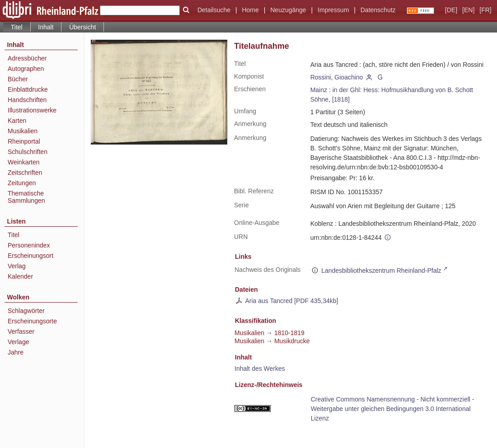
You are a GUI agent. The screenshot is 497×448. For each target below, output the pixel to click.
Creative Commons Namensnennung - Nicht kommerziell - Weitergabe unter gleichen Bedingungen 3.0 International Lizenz (393, 409)
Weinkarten (24, 162)
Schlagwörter (26, 311)
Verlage (18, 342)
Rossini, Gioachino (337, 77)
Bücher (18, 79)
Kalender (20, 276)
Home (250, 10)
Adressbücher (27, 58)
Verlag (17, 266)
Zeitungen (22, 183)
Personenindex (29, 245)
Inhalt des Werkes (260, 369)
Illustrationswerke (32, 110)
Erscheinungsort (30, 256)
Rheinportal (24, 141)
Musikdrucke (292, 341)
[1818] (341, 99)
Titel (14, 235)
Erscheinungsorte (32, 321)
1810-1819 (289, 333)
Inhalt (46, 27)
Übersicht (82, 27)
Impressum (333, 10)
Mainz (319, 90)
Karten (17, 121)
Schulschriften (28, 152)
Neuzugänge (288, 10)
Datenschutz (378, 10)
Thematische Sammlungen (26, 197)
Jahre (16, 352)
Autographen (26, 69)
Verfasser (21, 331)
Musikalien (23, 131)
